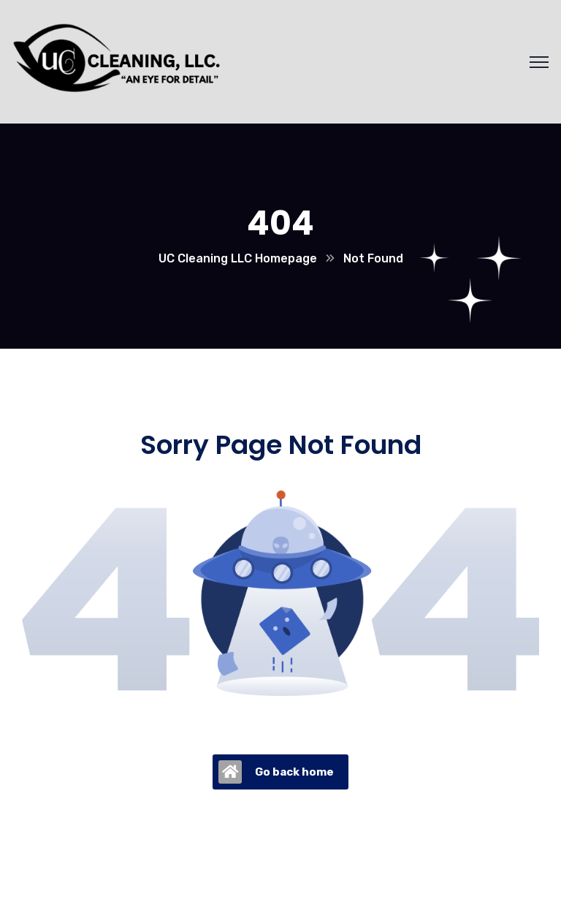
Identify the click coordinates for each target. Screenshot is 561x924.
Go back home (276, 772)
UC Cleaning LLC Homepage (238, 258)
